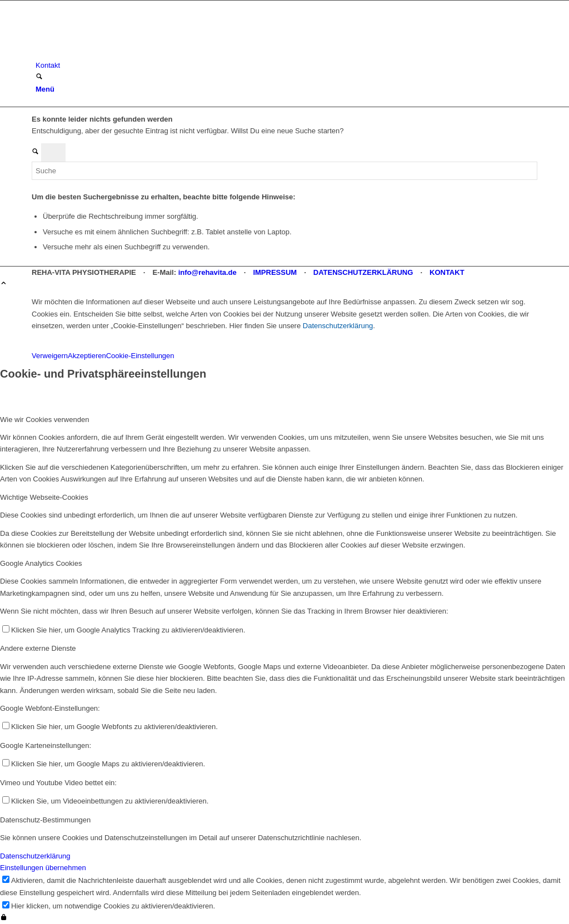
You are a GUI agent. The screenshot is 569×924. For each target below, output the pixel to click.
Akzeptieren (87, 356)
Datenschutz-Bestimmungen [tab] (45, 820)
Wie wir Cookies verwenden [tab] (44, 420)
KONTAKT (447, 272)
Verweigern (50, 356)
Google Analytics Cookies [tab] (41, 563)
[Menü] (45, 89)
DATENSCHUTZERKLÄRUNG (363, 272)
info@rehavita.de (208, 272)
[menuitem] (286, 65)
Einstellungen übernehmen (43, 868)
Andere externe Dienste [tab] (38, 648)
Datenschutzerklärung (338, 326)
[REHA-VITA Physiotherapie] (115, 54)
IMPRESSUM (275, 272)
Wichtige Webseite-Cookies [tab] (44, 497)
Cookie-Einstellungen (140, 356)
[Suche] (39, 77)
